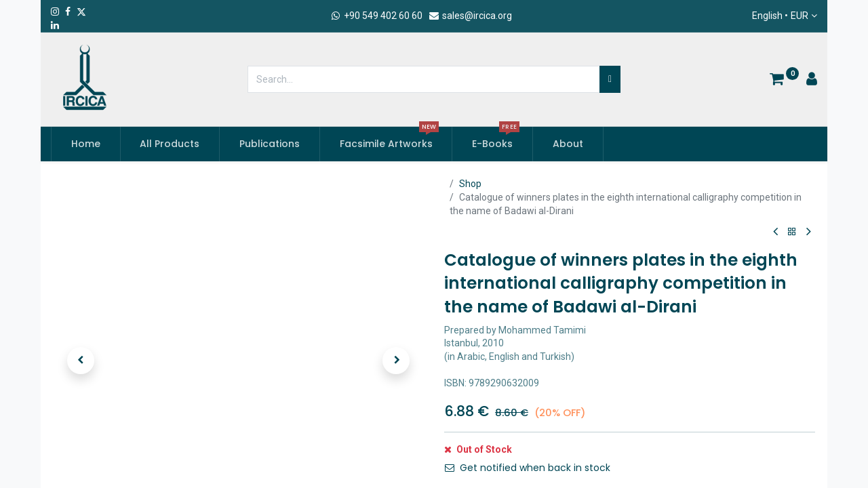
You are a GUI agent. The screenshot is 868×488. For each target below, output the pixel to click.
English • (780, 16)
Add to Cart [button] (498, 457)
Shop (470, 184)
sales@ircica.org (470, 16)
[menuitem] (86, 144)
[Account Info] (812, 81)
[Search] (610, 79)
